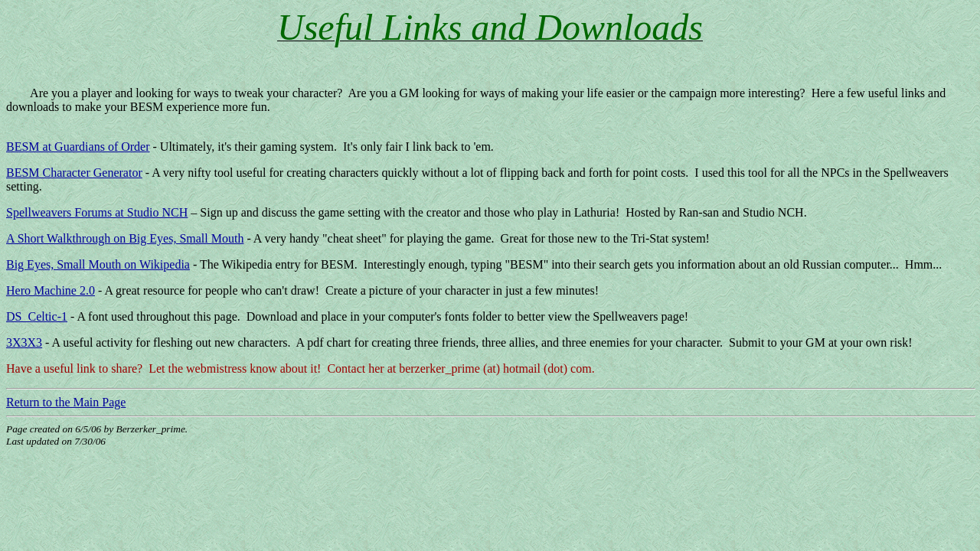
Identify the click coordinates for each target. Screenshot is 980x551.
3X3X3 (24, 342)
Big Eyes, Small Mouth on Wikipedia (98, 264)
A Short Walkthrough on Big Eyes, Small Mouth (125, 238)
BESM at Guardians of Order (78, 147)
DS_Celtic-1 (37, 316)
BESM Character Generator (74, 173)
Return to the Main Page (66, 402)
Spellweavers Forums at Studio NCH (97, 212)
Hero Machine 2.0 (51, 290)
